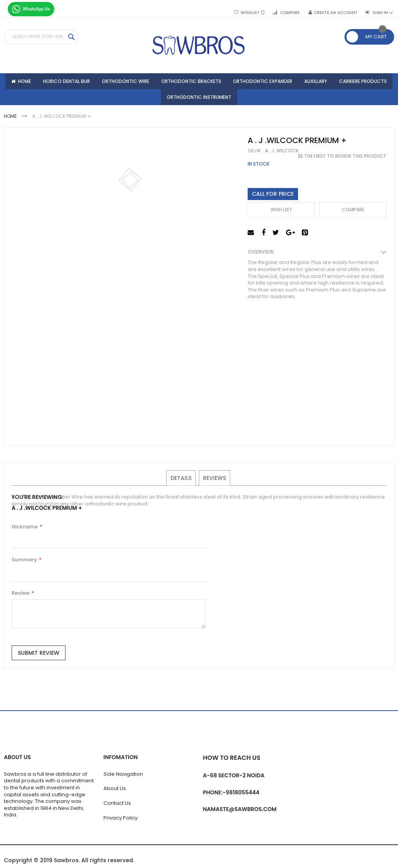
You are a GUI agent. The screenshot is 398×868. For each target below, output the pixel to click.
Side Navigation (123, 774)
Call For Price (273, 197)
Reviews (214, 481)
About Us (115, 788)
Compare (290, 13)
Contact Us (117, 803)
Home (11, 120)
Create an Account (336, 13)
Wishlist (253, 13)
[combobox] (41, 37)
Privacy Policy (121, 818)
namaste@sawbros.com (240, 809)
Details (181, 481)
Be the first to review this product (342, 160)
